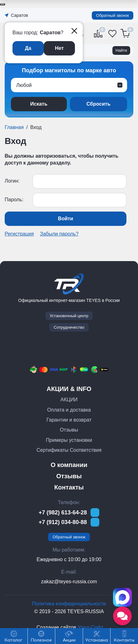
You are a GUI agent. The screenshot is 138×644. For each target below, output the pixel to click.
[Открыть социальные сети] (122, 616)
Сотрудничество (69, 327)
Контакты (69, 487)
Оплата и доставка (69, 410)
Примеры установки (69, 440)
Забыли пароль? (59, 234)
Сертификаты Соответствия (69, 450)
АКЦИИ (69, 400)
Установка (97, 640)
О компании (69, 465)
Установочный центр (69, 316)
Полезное (41, 640)
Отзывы (69, 430)
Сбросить (99, 104)
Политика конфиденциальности (69, 604)
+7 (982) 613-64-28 (63, 513)
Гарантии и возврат (69, 420)
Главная (14, 127)
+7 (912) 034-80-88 (63, 522)
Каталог (14, 640)
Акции (69, 640)
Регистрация (19, 234)
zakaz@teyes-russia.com (69, 582)
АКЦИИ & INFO (69, 389)
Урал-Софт (90, 627)
